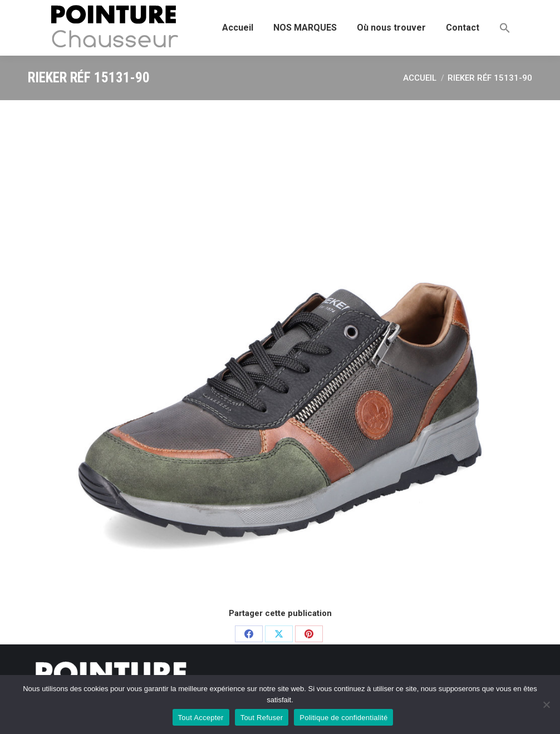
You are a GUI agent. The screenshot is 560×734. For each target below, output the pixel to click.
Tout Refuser (262, 718)
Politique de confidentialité (343, 718)
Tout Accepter (201, 718)
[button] (505, 28)
